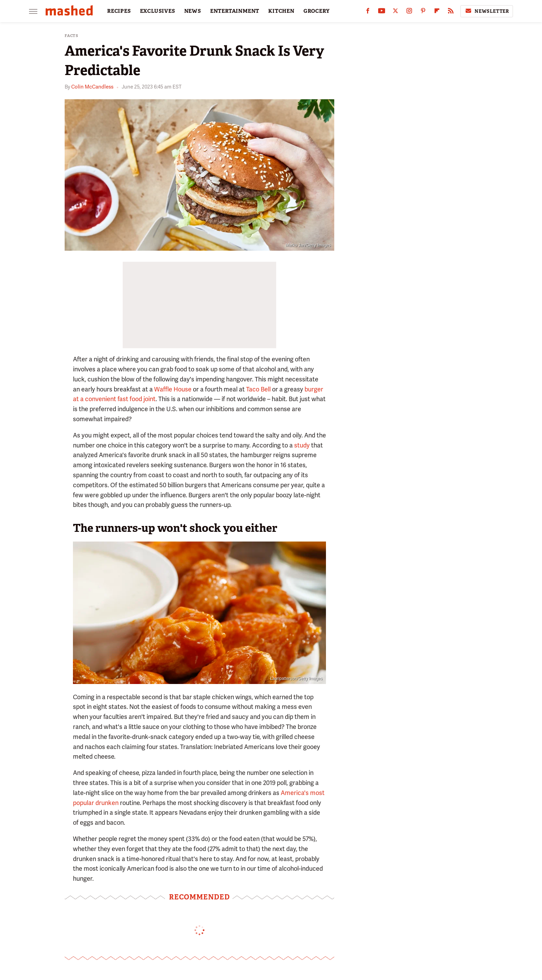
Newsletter (487, 11)
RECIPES (119, 11)
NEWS (193, 11)
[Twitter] (395, 12)
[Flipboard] (437, 12)
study (302, 445)
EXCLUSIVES (158, 11)
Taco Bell (258, 389)
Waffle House (173, 389)
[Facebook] (368, 12)
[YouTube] (382, 12)
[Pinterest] (423, 12)
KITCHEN (281, 11)
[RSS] (451, 12)
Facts (72, 36)
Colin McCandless (92, 87)
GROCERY (317, 11)
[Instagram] (409, 12)
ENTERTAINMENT (235, 11)
